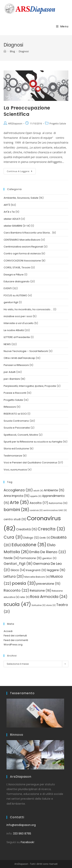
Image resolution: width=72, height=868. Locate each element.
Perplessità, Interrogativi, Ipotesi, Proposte (30, 386)
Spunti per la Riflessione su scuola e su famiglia (33, 442)
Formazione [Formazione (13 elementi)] (31, 558)
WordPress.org (13, 645)
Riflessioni (10, 407)
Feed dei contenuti (15, 636)
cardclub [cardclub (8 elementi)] (36, 510)
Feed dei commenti (16, 640)
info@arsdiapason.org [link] (21, 825)
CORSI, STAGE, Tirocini (17, 267)
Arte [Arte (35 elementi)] (19, 502)
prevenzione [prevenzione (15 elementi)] (48, 584)
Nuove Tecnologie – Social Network (26, 351)
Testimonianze (13, 456)
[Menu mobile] (62, 26)
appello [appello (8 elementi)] (36, 496)
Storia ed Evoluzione (16, 449)
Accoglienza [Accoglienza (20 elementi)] (18, 490)
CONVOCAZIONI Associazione (22, 261)
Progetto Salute (58, 124)
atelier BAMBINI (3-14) (17, 226)
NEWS (7, 344)
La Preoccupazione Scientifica (27, 111)
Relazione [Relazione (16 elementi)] (41, 591)
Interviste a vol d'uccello (19, 323)
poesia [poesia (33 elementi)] (24, 583)
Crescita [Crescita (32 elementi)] (51, 529)
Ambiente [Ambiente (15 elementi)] (54, 490)
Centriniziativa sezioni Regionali (23, 247)
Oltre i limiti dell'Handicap (19, 358)
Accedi (8, 631)
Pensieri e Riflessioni (16, 365)
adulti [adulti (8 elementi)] (38, 491)
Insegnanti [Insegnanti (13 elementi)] (36, 570)
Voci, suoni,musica (15, 470)
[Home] (5, 51)
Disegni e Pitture (14, 275)
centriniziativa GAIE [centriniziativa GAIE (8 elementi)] (55, 510)
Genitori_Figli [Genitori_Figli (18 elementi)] (18, 564)
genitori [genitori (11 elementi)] (49, 558)
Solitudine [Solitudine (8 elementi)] (38, 605)
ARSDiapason (15, 124)
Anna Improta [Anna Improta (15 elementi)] (17, 496)
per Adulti (10, 372)
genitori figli (11, 302)
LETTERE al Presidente (17, 337)
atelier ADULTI (12, 219)
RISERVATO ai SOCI (15, 414)
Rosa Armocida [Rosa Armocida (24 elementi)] (49, 597)
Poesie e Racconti (15, 393)
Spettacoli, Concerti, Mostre (21, 435)
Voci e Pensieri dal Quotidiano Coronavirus (30, 463)
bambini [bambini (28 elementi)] (16, 510)
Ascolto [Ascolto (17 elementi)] (39, 503)
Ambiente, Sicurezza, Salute (21, 198)
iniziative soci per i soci (18, 316)
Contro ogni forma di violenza (22, 254)
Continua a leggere (21, 170)
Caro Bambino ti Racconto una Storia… (28, 233)
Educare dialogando (17, 281)
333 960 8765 (22, 834)
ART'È (7, 205)
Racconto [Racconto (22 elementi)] (16, 590)
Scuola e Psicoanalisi (17, 428)
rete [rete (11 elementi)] (25, 597)
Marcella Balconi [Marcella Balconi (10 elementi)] (37, 577)
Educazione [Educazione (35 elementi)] (29, 545)
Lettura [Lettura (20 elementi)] (14, 576)
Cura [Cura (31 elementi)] (13, 537)
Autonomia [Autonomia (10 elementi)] (58, 503)
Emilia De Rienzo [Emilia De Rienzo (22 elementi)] (48, 552)
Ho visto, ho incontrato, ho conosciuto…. (28, 309)
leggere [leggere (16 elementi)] (56, 570)
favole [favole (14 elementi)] (11, 558)
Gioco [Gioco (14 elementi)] (18, 570)
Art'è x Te (9, 212)
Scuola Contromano (16, 421)
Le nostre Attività (14, 330)
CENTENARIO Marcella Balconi (22, 240)
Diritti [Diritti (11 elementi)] (45, 538)
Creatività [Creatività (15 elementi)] (27, 529)
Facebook (27, 842)
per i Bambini (12, 379)
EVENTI (8, 288)
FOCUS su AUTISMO (15, 295)
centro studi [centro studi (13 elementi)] (15, 519)
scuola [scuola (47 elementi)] (17, 604)
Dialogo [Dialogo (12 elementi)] (31, 538)
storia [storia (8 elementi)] (51, 605)
